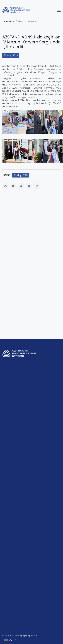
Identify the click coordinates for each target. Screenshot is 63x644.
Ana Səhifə (9, 21)
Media (21, 21)
